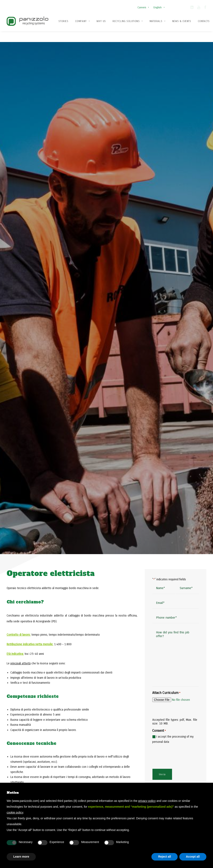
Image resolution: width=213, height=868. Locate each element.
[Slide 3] (192, 518)
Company (83, 21)
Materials (158, 21)
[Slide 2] (187, 518)
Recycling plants (120, 774)
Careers (143, 7)
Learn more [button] (21, 857)
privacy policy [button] (147, 801)
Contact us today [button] (179, 675)
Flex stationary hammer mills (176, 774)
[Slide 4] (196, 518)
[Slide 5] (201, 518)
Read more (91, 514)
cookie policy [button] (15, 812)
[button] (192, 8)
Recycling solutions (128, 21)
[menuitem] (144, 5)
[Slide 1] (183, 518)
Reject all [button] (164, 857)
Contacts (204, 21)
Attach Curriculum (166, 259)
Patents (67, 774)
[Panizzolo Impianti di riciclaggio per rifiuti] (27, 21)
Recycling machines (122, 780)
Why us (101, 21)
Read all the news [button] (36, 525)
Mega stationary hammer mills (177, 780)
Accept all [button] (193, 857)
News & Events (182, 21)
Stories (63, 21)
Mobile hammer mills (171, 768)
